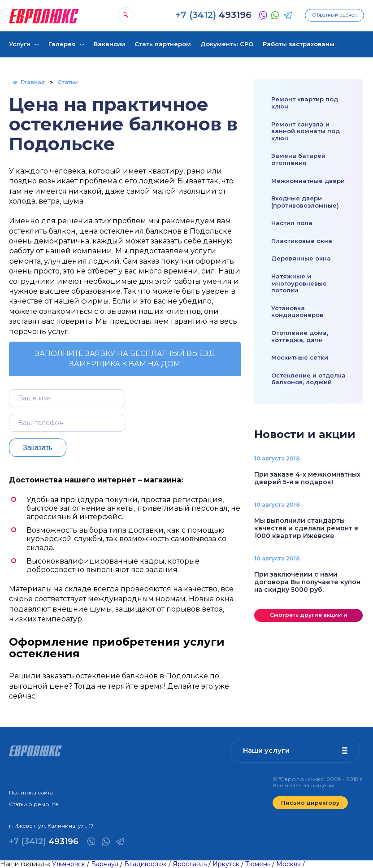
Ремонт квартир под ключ (305, 103)
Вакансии (109, 44)
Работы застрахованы (299, 44)
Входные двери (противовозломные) (305, 202)
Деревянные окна (301, 258)
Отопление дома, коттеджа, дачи (300, 336)
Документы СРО (227, 44)
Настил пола (292, 223)
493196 (213, 15)
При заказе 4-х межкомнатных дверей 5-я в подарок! (307, 478)
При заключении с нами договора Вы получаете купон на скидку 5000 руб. (307, 582)
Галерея (62, 44)
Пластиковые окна (302, 241)
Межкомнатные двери (308, 181)
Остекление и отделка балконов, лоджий (308, 379)
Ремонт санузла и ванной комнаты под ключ (306, 131)
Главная (33, 82)
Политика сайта (31, 792)
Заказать (38, 448)
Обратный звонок (334, 15)
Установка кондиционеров (297, 312)
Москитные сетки (300, 357)
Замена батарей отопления (298, 159)
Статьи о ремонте (34, 804)
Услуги (20, 44)
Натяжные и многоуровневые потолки (299, 283)
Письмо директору (310, 803)
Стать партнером (163, 44)
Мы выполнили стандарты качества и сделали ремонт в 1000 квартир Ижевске (306, 528)
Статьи (68, 82)
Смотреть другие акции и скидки (309, 617)
